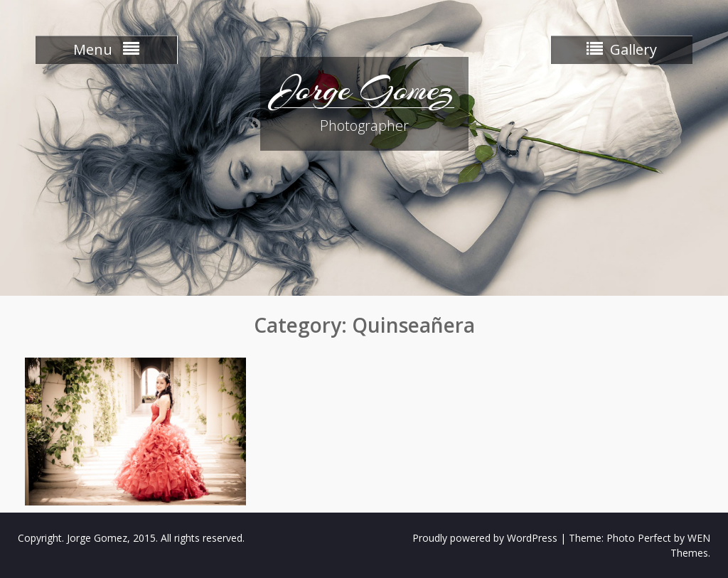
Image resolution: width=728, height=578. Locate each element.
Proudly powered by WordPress (485, 538)
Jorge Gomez (364, 89)
